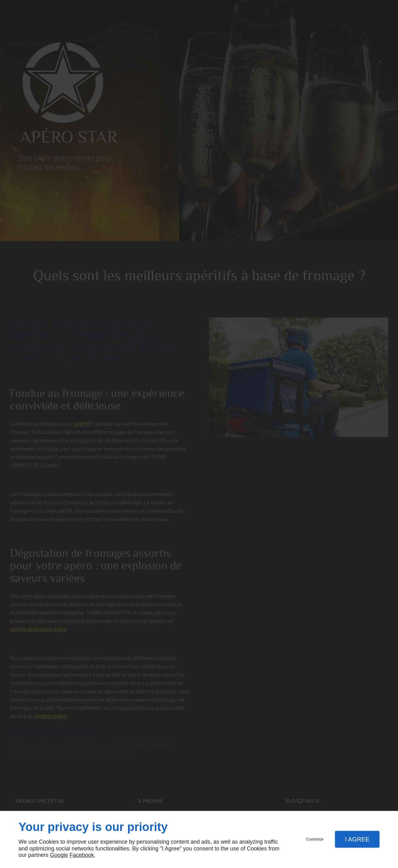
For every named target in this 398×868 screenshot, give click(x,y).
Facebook (82, 855)
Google (59, 855)
